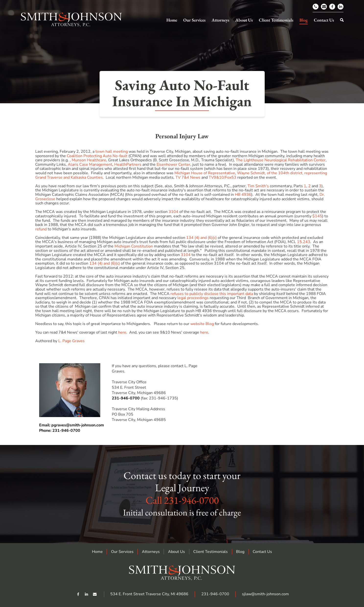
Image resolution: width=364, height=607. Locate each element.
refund (41, 229)
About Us (176, 552)
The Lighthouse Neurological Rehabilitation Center (281, 160)
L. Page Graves (71, 341)
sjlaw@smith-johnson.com (265, 594)
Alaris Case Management (90, 164)
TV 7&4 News (188, 177)
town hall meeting (112, 152)
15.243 (304, 242)
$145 (317, 216)
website (197, 324)
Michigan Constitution (134, 246)
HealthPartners (128, 164)
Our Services (122, 552)
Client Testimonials (210, 552)
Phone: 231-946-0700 (60, 431)
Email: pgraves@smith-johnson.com (72, 425)
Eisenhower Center (173, 164)
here (122, 332)
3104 (173, 212)
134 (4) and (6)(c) (201, 238)
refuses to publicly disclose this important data (212, 294)
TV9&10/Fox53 (222, 177)
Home (97, 552)
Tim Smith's (258, 186)
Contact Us (262, 552)
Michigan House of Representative (205, 173)
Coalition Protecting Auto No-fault (97, 156)
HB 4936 (243, 195)
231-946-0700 (126, 398)
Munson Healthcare (89, 160)
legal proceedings (193, 298)
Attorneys (151, 552)
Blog (210, 324)
